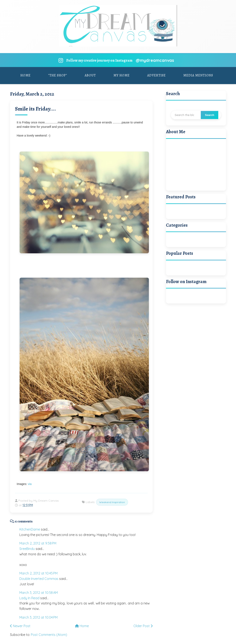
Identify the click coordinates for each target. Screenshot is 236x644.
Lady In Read (29, 598)
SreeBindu (27, 549)
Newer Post (20, 626)
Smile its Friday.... (35, 109)
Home (26, 75)
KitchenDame (30, 529)
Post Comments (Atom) (49, 635)
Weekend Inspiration (112, 502)
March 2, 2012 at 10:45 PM (38, 573)
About (90, 75)
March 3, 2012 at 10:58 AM (39, 593)
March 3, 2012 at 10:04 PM (38, 617)
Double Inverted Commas (39, 579)
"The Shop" (58, 75)
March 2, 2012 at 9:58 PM (38, 543)
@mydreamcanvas (155, 60)
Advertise (156, 75)
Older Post (143, 626)
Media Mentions (198, 75)
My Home (122, 75)
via (30, 484)
